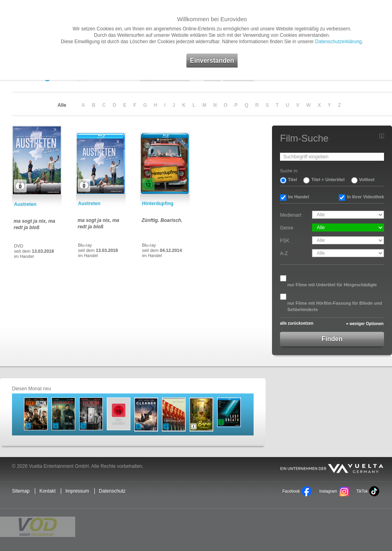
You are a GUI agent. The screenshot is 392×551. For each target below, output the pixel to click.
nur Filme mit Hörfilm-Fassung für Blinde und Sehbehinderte (335, 306)
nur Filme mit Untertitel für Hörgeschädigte (332, 285)
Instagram (328, 491)
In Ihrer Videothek (365, 197)
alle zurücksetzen (297, 323)
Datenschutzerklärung (339, 42)
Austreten (25, 204)
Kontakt (47, 491)
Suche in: (289, 171)
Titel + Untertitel (328, 180)
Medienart (291, 215)
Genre (287, 228)
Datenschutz (112, 491)
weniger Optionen (367, 324)
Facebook (291, 491)
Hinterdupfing (158, 204)
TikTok (362, 491)
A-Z (284, 254)
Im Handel (299, 197)
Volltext (367, 180)
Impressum (77, 491)
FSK (285, 241)
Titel (292, 180)
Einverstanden (212, 61)
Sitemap (21, 491)
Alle (62, 105)
